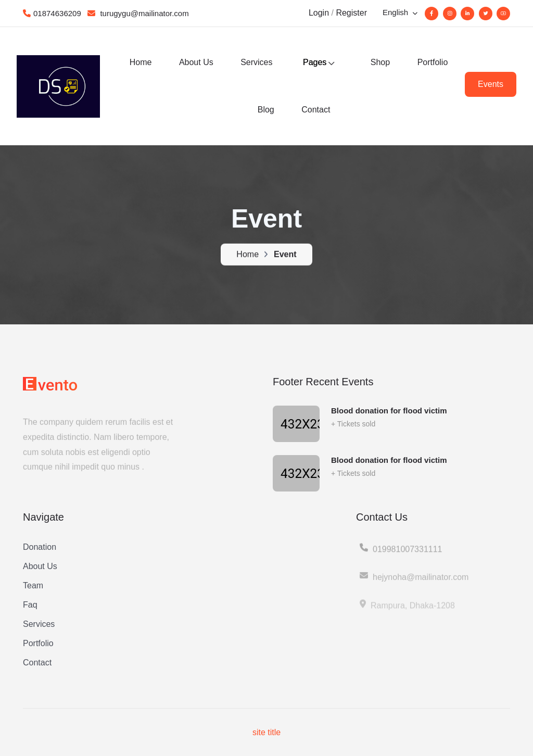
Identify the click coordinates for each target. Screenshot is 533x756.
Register (351, 13)
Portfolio (433, 62)
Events (491, 84)
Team (33, 585)
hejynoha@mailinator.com (414, 582)
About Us (196, 62)
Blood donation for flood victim (389, 411)
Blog (266, 110)
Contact (316, 110)
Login (319, 13)
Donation (40, 547)
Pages (315, 62)
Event (285, 255)
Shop (380, 62)
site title (266, 732)
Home (141, 62)
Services (256, 62)
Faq (30, 605)
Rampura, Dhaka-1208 (407, 610)
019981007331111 (400, 553)
